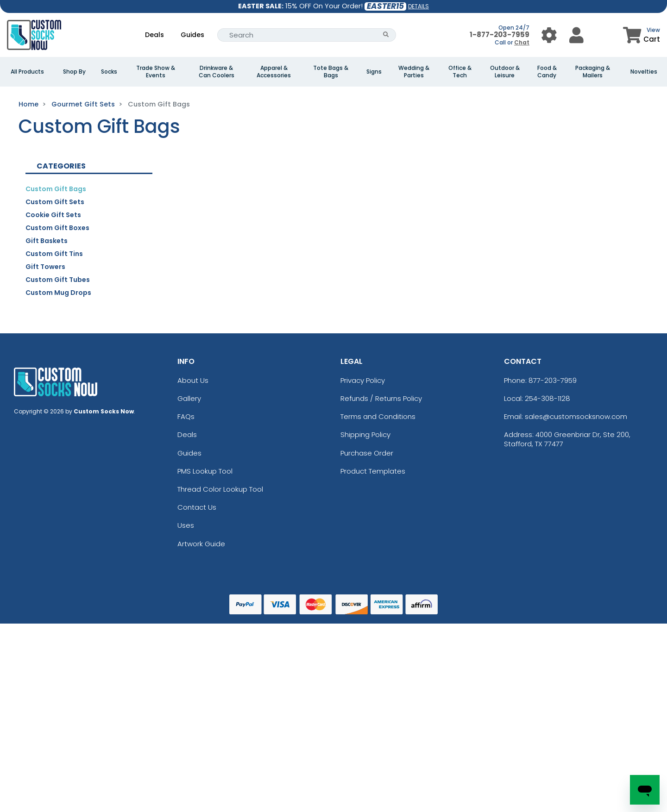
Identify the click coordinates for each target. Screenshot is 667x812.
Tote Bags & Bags (331, 72)
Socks (109, 72)
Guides (192, 35)
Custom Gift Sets (55, 202)
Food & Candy (547, 72)
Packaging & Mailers (593, 72)
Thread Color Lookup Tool (220, 489)
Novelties (644, 72)
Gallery (189, 398)
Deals (154, 35)
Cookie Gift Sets (53, 215)
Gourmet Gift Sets (83, 104)
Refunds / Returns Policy (381, 398)
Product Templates (373, 471)
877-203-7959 (553, 380)
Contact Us (197, 507)
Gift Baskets (47, 241)
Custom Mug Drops (58, 293)
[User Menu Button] (549, 35)
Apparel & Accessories (274, 72)
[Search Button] (386, 35)
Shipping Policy (365, 434)
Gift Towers (45, 267)
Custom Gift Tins (54, 254)
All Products (27, 72)
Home (28, 104)
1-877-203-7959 (500, 34)
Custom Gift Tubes (58, 280)
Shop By (74, 72)
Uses (186, 525)
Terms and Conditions (378, 416)
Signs (374, 72)
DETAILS (418, 6)
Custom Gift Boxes (57, 228)
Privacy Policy (363, 380)
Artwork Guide (201, 544)
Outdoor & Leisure (505, 72)
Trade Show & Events (156, 72)
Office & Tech (460, 72)
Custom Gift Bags (56, 189)
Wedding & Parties (414, 72)
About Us (193, 380)
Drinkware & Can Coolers (217, 72)
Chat (522, 42)
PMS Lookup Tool (205, 471)
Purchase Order (367, 453)
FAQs (186, 416)
